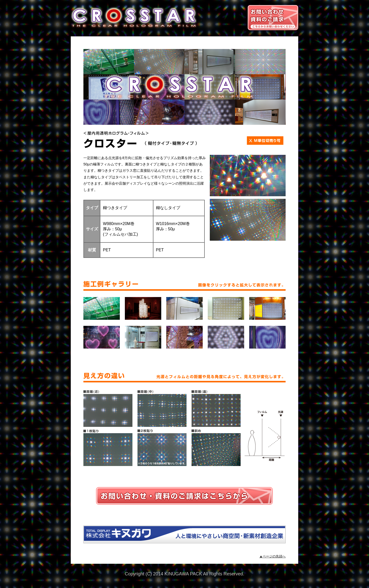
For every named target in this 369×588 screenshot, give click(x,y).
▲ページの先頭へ (272, 556)
